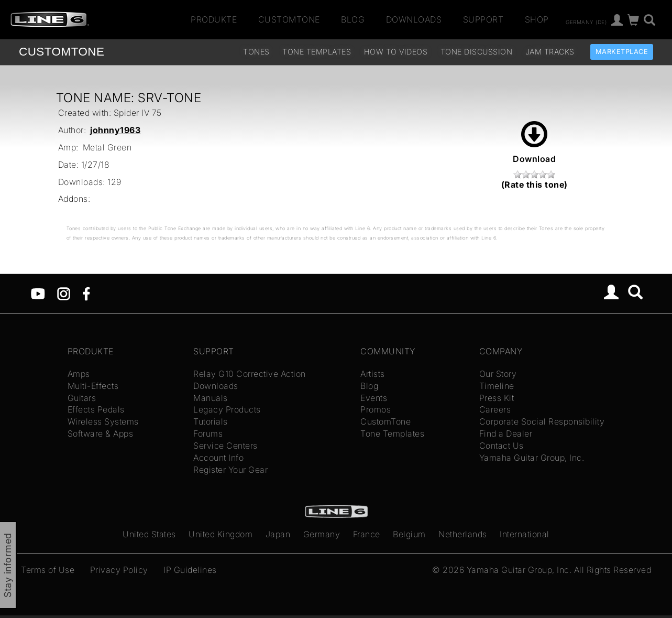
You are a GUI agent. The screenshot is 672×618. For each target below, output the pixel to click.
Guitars (82, 398)
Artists (373, 374)
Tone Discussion (477, 52)
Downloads (414, 19)
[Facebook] (86, 293)
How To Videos (396, 52)
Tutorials (211, 421)
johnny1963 (115, 130)
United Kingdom (221, 534)
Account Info (218, 458)
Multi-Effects (93, 386)
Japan (278, 534)
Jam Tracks (550, 52)
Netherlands (463, 534)
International (525, 534)
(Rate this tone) (535, 185)
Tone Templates (317, 52)
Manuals (211, 398)
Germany (322, 534)
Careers (495, 409)
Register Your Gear (230, 470)
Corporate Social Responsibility (542, 421)
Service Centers (225, 446)
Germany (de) (586, 21)
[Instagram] (64, 293)
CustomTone (289, 19)
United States (149, 534)
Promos (376, 409)
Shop (537, 19)
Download (534, 143)
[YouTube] (38, 293)
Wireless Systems (103, 421)
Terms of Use (48, 570)
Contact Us (502, 446)
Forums (208, 433)
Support (483, 19)
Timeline (497, 386)
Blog (353, 19)
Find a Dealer (506, 433)
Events (374, 398)
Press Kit (497, 398)
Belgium (409, 534)
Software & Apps (101, 433)
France (367, 534)
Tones (256, 52)
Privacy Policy (119, 570)
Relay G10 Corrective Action (250, 374)
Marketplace (622, 52)
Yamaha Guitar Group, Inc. (532, 458)
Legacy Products (227, 409)
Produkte (214, 19)
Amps (79, 374)
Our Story (498, 374)
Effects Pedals (96, 409)
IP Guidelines (190, 570)
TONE (62, 52)
